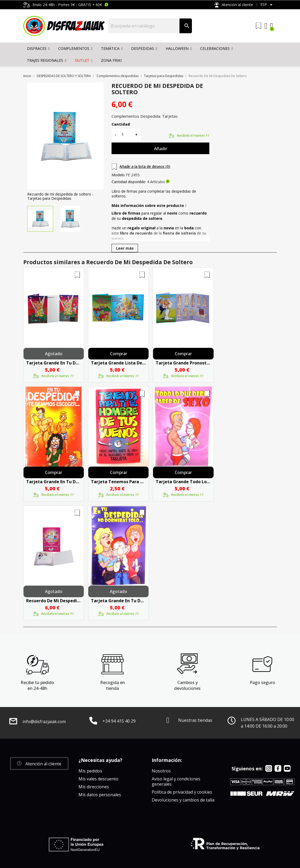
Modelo (118, 175)
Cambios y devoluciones (187, 685)
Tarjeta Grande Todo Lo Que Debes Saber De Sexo (183, 482)
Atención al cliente (234, 5)
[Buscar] (144, 26)
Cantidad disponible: (129, 182)
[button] (39, 763)
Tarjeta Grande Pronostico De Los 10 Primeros (183, 363)
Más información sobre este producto (149, 206)
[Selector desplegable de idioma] (267, 5)
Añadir (161, 149)
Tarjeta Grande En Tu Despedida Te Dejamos (54, 482)
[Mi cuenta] (266, 26)
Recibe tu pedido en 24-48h (37, 685)
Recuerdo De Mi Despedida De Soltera (54, 601)
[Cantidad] (126, 134)
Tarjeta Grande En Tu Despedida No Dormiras (118, 601)
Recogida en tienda (113, 685)
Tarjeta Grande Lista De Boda (118, 363)
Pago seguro (262, 682)
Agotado (54, 354)
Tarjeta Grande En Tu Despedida (54, 363)
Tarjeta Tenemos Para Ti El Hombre (118, 482)
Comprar (119, 354)
